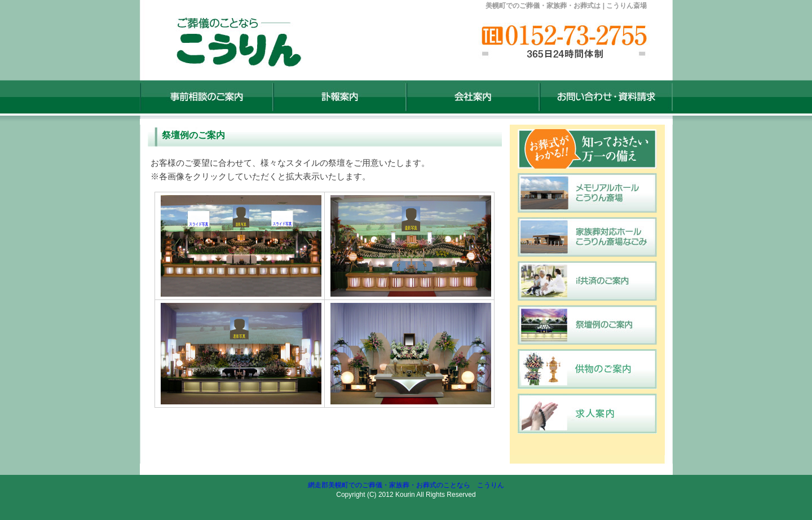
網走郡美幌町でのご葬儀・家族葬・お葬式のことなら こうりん (406, 485)
